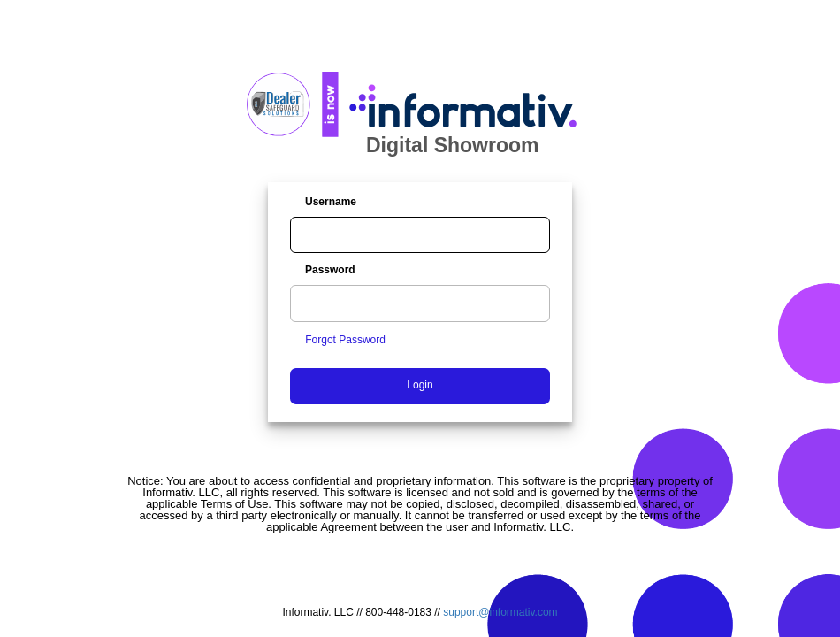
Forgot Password (345, 340)
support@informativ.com (500, 612)
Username (331, 202)
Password (330, 270)
